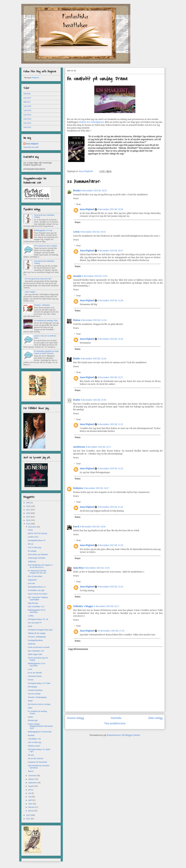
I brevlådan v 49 (34, 739)
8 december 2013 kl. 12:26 (110, 339)
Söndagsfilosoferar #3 (37, 540)
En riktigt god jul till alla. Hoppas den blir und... (38, 572)
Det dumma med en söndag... (40, 704)
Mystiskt (31, 735)
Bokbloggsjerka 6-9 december (40, 732)
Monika (77, 191)
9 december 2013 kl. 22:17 (107, 606)
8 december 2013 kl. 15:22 (110, 469)
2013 (28, 524)
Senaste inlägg (75, 718)
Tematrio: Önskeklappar (37, 697)
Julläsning (32, 562)
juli (30, 790)
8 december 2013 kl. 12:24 (93, 359)
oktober (31, 779)
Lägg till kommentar (78, 649)
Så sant (31, 755)
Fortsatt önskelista (35, 690)
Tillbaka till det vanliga (37, 633)
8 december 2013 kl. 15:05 (97, 568)
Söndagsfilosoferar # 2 (37, 587)
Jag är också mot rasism (38, 594)
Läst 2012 (27, 123)
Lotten (76, 232)
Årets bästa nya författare (38, 554)
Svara (76, 198)
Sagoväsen (32, 580)
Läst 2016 (27, 106)
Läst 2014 (27, 115)
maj (30, 797)
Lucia (30, 669)
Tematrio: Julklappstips (37, 637)
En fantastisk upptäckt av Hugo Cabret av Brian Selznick (46, 352)
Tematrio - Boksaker (42, 305)
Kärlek (30, 717)
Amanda (77, 276)
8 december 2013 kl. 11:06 (110, 300)
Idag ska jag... (33, 603)
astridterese (79, 447)
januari (31, 811)
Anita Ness (78, 568)
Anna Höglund (87, 209)
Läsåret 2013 (33, 537)
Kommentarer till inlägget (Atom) (124, 735)
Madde (77, 359)
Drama (31, 680)
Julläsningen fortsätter (37, 558)
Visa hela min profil (31, 147)
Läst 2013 (27, 119)
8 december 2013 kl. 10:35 (93, 232)
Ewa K (76, 527)
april (30, 800)
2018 (28, 506)
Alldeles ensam (34, 746)
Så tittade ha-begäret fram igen (40, 630)
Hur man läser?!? (35, 623)
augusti (31, 786)
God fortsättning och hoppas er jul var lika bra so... (40, 566)
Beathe (77, 400)
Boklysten (78, 488)
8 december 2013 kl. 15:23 (110, 545)
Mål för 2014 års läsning (37, 533)
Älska (30, 708)
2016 (28, 513)
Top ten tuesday (34, 694)
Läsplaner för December (37, 762)
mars (30, 804)
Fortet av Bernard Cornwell (39, 647)
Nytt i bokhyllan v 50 (36, 651)
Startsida (116, 718)
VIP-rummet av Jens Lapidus (46, 246)
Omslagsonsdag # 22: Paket (39, 683)
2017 (28, 510)
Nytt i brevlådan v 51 (36, 607)
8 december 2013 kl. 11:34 (94, 320)
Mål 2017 (27, 102)
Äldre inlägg (155, 718)
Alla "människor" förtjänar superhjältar (38, 598)
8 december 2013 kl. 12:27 (110, 377)
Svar (79, 204)
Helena (77, 320)
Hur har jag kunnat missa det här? (38, 279)
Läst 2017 (27, 98)
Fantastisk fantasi (35, 676)
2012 (28, 815)
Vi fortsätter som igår (36, 590)
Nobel (30, 701)
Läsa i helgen (30, 292)
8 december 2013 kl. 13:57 (99, 447)
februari (31, 807)
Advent (31, 771)
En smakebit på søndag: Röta (46, 320)
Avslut (30, 530)
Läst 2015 (27, 110)
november (32, 776)
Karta (30, 626)
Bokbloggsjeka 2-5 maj (43, 230)
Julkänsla (32, 644)
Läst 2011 (27, 127)
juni (30, 793)
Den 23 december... (36, 576)
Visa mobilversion (115, 723)
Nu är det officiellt (35, 673)
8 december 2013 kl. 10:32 (94, 191)
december (32, 527)
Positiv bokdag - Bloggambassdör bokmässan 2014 (40, 726)
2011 (28, 819)
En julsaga (32, 551)
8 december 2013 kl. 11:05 (95, 276)
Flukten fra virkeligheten (91, 122)
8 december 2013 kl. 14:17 (96, 488)
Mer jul (31, 544)
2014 (28, 520)
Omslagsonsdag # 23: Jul (38, 619)
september (33, 783)
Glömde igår (33, 720)
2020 (28, 503)
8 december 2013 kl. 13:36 (94, 400)
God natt (31, 583)
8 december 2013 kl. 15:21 (110, 424)
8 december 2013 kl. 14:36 (93, 527)
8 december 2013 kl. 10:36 (110, 209)
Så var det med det (35, 758)
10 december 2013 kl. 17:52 (111, 631)
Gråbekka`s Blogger (83, 606)
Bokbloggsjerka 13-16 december (36, 665)
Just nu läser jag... (35, 547)
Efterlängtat (32, 687)
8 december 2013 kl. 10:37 (110, 251)
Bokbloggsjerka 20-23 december (36, 611)
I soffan (31, 616)
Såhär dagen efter (35, 654)
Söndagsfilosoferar (35, 640)
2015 (28, 517)
